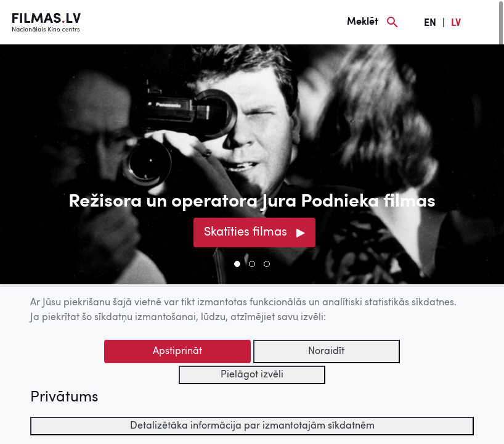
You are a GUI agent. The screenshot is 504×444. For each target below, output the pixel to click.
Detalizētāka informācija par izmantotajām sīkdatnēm (252, 426)
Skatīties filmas (246, 232)
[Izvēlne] (486, 22)
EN (430, 23)
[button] (237, 264)
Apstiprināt (177, 351)
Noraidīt (326, 351)
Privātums (64, 398)
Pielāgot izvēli (252, 375)
